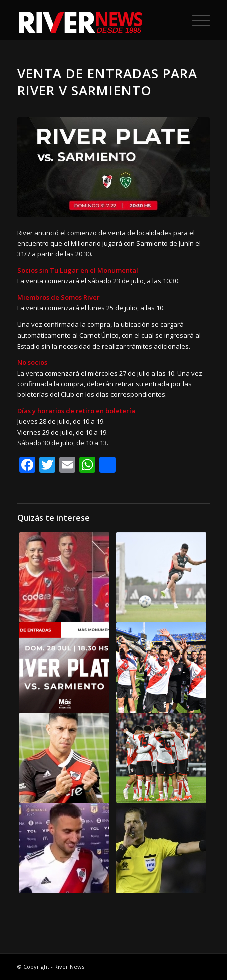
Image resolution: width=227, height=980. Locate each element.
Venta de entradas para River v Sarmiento (107, 82)
